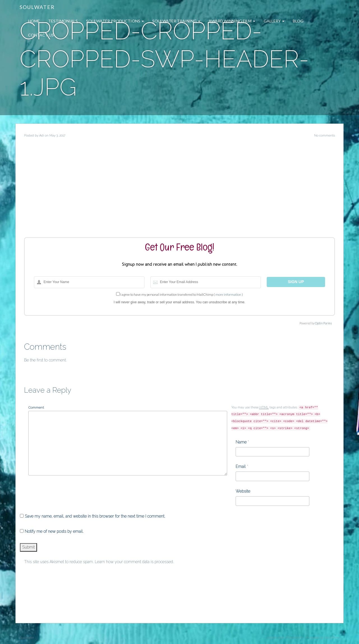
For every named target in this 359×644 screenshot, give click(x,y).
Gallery (274, 21)
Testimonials (63, 21)
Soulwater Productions (115, 21)
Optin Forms (323, 323)
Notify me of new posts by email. (54, 531)
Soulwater (37, 7)
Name (241, 442)
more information (228, 294)
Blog (298, 21)
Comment (36, 408)
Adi (42, 136)
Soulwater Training (176, 21)
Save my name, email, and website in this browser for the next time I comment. (95, 516)
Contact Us (41, 35)
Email (241, 466)
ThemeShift (295, 638)
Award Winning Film (232, 21)
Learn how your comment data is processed (134, 562)
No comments (325, 136)
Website (243, 491)
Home (34, 21)
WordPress (332, 638)
